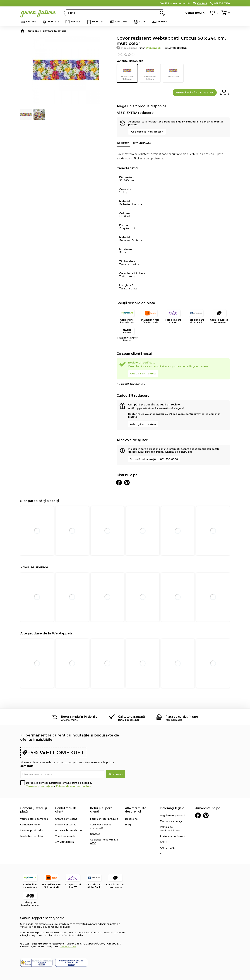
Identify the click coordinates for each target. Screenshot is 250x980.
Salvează (224, 94)
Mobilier (98, 22)
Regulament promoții (173, 815)
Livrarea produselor (32, 830)
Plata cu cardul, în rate (182, 716)
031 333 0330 (222, 3)
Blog (128, 824)
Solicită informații (143, 459)
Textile (76, 22)
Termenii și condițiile (39, 786)
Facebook (198, 815)
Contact (202, 3)
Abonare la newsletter (147, 131)
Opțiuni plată (142, 143)
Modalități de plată (32, 836)
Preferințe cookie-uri (172, 836)
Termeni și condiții (171, 821)
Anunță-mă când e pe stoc (195, 92)
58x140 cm (173, 72)
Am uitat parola (64, 842)
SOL (162, 853)
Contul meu (193, 13)
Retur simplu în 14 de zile (79, 716)
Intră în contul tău (66, 824)
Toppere (53, 22)
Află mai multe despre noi (136, 810)
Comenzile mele (30, 824)
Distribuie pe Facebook (119, 482)
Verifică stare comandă (175, 3)
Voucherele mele (65, 836)
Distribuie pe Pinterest (127, 482)
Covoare (121, 22)
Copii (142, 22)
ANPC (164, 842)
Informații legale (172, 808)
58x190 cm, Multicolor (150, 73)
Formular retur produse (104, 819)
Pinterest (206, 815)
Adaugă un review (143, 373)
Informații (123, 143)
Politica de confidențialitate (74, 786)
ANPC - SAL (167, 847)
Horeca (162, 22)
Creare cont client (66, 819)
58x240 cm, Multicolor (127, 73)
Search (162, 13)
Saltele (31, 22)
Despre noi (132, 819)
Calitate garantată (131, 716)
